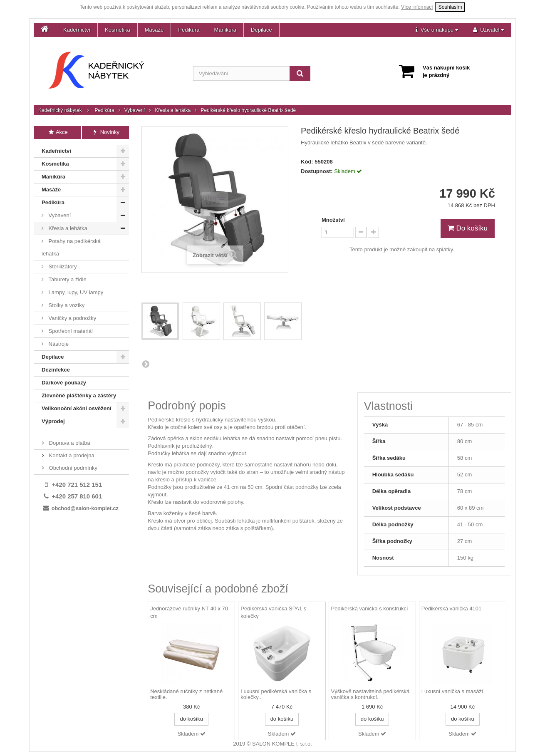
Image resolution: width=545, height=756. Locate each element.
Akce (58, 132)
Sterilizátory (62, 266)
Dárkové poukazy (64, 383)
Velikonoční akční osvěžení (77, 408)
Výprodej (53, 421)
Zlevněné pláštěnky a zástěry (79, 395)
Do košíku (468, 228)
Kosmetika (118, 30)
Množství (333, 220)
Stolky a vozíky (66, 305)
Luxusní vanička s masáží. (453, 692)
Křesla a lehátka (173, 110)
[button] (437, 30)
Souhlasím (450, 7)
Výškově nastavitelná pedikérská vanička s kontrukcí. (370, 694)
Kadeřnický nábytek (60, 110)
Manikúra (225, 30)
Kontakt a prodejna (71, 455)
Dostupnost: (317, 171)
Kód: (307, 162)
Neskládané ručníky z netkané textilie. (186, 694)
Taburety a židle (67, 279)
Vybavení (135, 110)
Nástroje (58, 344)
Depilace (261, 30)
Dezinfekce (56, 370)
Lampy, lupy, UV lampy (75, 292)
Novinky (105, 132)
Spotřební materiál (70, 331)
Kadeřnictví (77, 30)
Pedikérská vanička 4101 (452, 609)
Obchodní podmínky (72, 468)
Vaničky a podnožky (72, 318)
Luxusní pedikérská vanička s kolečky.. (276, 694)
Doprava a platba (69, 443)
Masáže (154, 30)
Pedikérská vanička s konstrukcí (370, 609)
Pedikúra (189, 30)
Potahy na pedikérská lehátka (71, 247)
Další (146, 364)
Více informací (417, 7)
